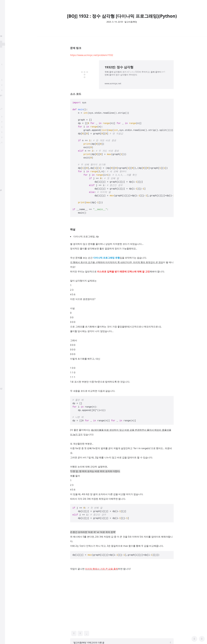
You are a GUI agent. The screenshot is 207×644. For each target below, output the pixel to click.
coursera (9, 302)
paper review (11, 343)
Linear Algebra (11, 122)
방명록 (6, 168)
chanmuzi (18, 24)
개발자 (8, 219)
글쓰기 (6, 173)
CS (5, 103)
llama (7, 214)
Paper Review (11, 70)
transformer (10, 317)
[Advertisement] (122, 598)
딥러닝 (8, 75)
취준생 (8, 261)
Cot (6, 245)
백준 (7, 312)
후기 (7, 59)
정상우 (24, 389)
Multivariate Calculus (15, 117)
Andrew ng (10, 281)
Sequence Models (13, 85)
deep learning (11, 307)
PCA (7, 137)
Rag (7, 235)
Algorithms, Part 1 (13, 90)
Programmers (11, 354)
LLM (7, 297)
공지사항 (7, 184)
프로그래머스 (11, 224)
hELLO (6, 389)
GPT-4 (7, 286)
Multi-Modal (10, 348)
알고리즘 (9, 80)
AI (6, 271)
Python (8, 240)
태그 (5, 163)
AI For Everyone (12, 132)
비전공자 (9, 230)
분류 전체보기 (11, 53)
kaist (7, 323)
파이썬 (8, 266)
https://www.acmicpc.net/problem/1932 (92, 55)
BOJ (6, 333)
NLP (7, 250)
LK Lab (8, 255)
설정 (5, 178)
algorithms (10, 328)
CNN (7, 292)
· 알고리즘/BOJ (130, 22)
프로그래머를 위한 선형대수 (17, 127)
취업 (6, 64)
